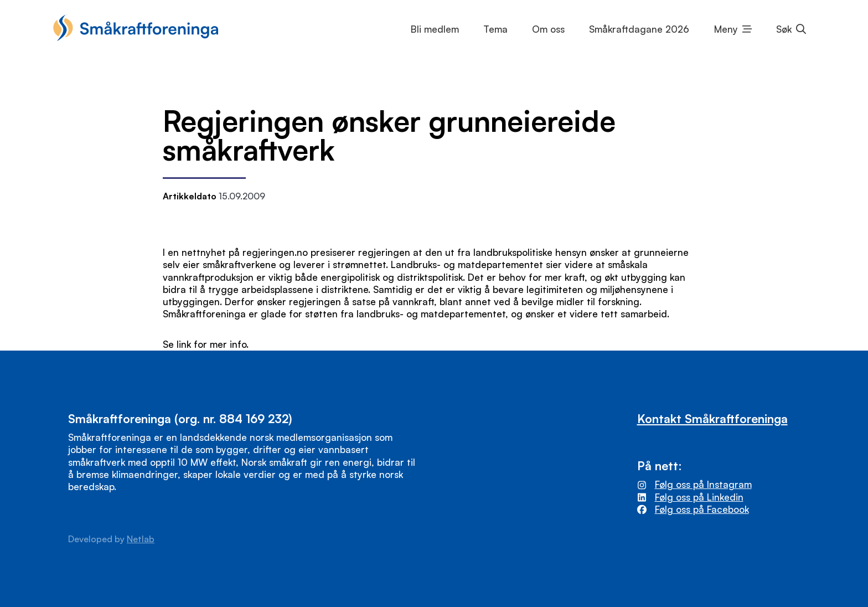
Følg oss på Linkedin (699, 497)
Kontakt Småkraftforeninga (712, 418)
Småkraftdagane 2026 (639, 29)
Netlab (141, 539)
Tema (495, 29)
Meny (726, 29)
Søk (784, 29)
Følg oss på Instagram (703, 484)
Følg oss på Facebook (702, 509)
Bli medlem (435, 29)
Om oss (548, 29)
